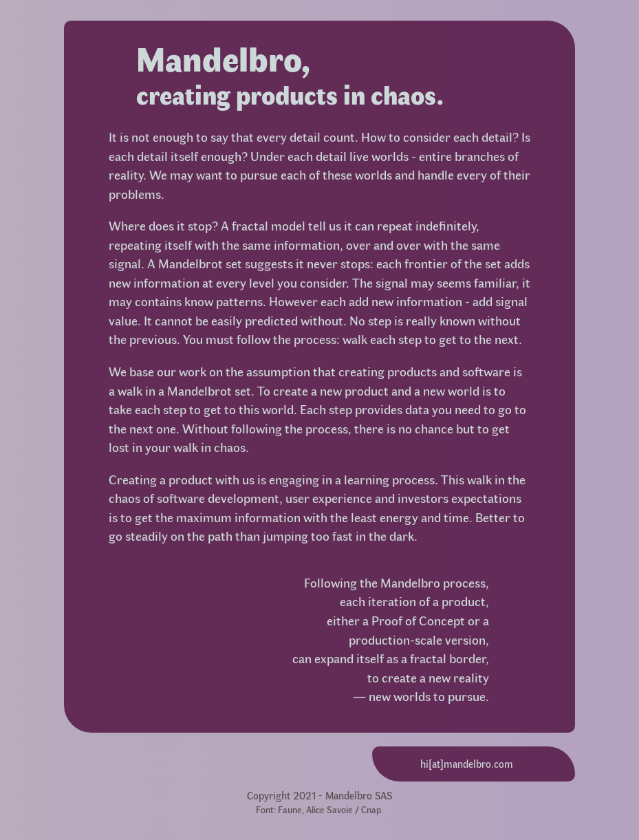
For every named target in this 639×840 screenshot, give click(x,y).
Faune (290, 809)
